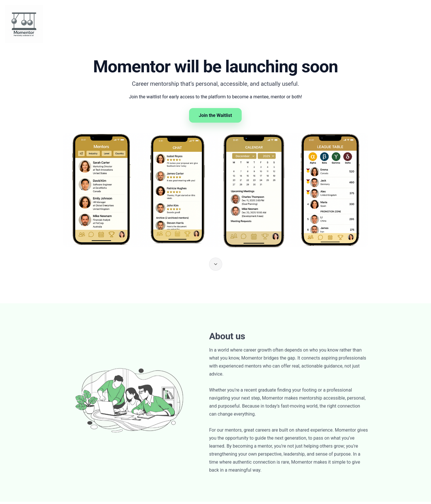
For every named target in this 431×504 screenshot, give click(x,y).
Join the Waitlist (215, 115)
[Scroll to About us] (216, 264)
